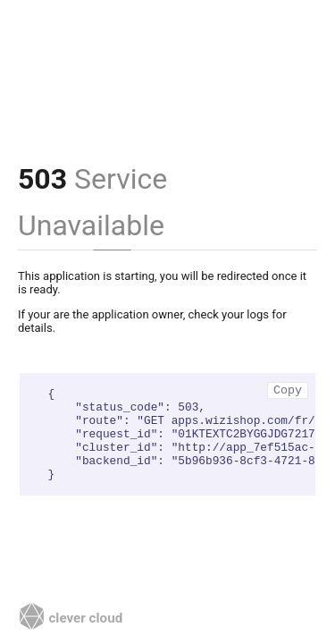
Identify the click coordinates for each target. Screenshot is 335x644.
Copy (288, 390)
